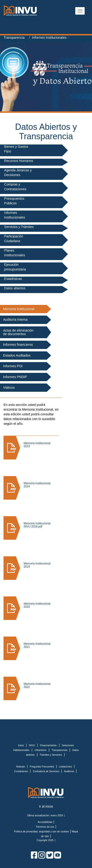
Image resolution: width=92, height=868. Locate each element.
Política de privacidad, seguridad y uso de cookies (41, 831)
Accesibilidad (45, 822)
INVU (32, 745)
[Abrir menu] (80, 11)
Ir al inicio (46, 806)
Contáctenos (21, 771)
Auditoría (69, 771)
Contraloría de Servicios (46, 771)
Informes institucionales (49, 38)
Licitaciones (66, 767)
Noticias (21, 767)
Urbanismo (40, 750)
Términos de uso (45, 827)
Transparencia (14, 38)
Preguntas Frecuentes (42, 767)
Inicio (21, 745)
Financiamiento (48, 745)
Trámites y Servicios (51, 755)
